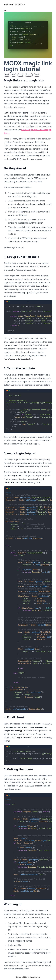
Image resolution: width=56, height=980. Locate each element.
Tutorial (29, 75)
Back (6, 10)
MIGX (7, 75)
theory (21, 75)
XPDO (37, 75)
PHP (14, 75)
